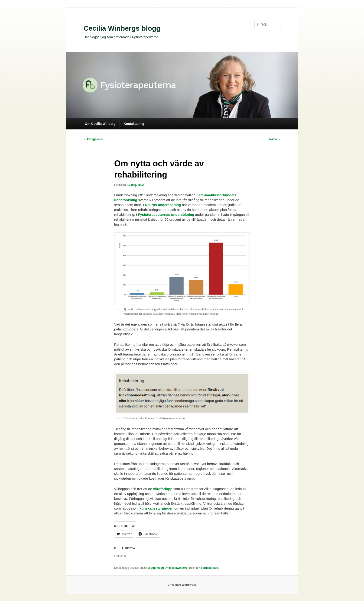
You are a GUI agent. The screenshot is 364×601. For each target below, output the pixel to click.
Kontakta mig (134, 124)
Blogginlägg (156, 568)
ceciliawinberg (178, 568)
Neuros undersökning (163, 205)
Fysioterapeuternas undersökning (166, 215)
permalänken (209, 568)
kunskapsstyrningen (156, 508)
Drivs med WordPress (182, 585)
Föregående (93, 139)
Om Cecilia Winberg (100, 124)
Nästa (275, 139)
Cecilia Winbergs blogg (122, 28)
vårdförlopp (163, 489)
